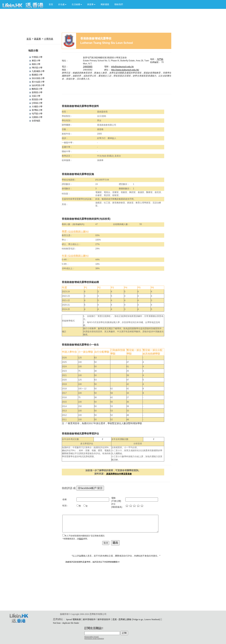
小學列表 (49, 39)
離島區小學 (37, 89)
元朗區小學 (37, 117)
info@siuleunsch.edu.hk (122, 67)
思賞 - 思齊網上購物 (122, 619)
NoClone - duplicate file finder (66, 623)
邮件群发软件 (104, 619)
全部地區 (36, 121)
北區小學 (36, 96)
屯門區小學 (37, 114)
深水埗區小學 (38, 78)
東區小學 (36, 61)
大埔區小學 (37, 107)
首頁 (51, 4)
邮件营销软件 (89, 619)
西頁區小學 (37, 99)
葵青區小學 (37, 92)
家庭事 (38, 39)
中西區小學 (37, 57)
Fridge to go (138, 619)
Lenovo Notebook (152, 619)
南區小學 (36, 64)
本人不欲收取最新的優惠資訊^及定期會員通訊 (84, 536)
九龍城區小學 (38, 71)
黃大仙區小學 (38, 82)
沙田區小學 (37, 103)
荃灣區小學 (37, 110)
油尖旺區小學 (38, 85)
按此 (81, 539)
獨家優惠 (105, 4)
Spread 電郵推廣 (73, 619)
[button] (62, 4)
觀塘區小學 (37, 75)
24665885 (88, 67)
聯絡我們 (119, 4)
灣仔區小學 (37, 68)
